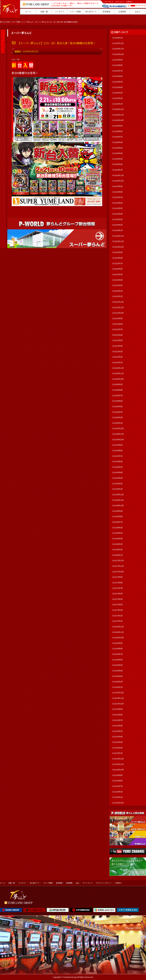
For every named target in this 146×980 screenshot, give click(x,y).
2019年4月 (118, 472)
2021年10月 (119, 313)
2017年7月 (118, 588)
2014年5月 (118, 792)
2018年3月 (118, 544)
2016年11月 (119, 632)
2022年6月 (118, 269)
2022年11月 (119, 241)
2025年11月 (119, 49)
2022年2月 (118, 291)
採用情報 (59, 883)
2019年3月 (118, 478)
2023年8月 (118, 192)
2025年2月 (118, 98)
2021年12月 (119, 302)
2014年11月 (119, 764)
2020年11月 (119, 373)
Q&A (77, 883)
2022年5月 (118, 274)
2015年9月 (118, 709)
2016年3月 (118, 676)
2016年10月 (119, 638)
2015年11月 (119, 698)
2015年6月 (118, 726)
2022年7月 (118, 263)
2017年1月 (118, 621)
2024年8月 (118, 131)
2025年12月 (119, 43)
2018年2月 (118, 550)
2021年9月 (118, 318)
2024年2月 (118, 164)
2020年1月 (118, 423)
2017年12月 (119, 561)
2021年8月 (118, 324)
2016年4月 (118, 671)
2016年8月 (118, 649)
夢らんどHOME (5, 22)
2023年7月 (118, 197)
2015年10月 (119, 704)
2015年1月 (118, 753)
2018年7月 (118, 522)
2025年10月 (119, 54)
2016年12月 (119, 627)
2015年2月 (118, 748)
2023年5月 (118, 208)
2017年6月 (118, 594)
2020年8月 (118, 390)
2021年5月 (118, 340)
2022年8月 (118, 258)
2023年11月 (119, 175)
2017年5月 (118, 599)
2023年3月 (118, 219)
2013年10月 (119, 803)
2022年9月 (118, 252)
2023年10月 (119, 181)
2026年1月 (118, 38)
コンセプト (22, 883)
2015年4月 (118, 737)
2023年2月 (118, 225)
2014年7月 (118, 786)
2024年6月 (118, 142)
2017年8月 (118, 583)
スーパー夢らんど (27, 22)
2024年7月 (118, 137)
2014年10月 (119, 770)
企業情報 (69, 883)
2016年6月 (118, 660)
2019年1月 (118, 489)
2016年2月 (118, 682)
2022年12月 (119, 236)
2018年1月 (118, 555)
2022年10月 (119, 247)
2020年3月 (118, 412)
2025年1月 (118, 104)
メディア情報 (16, 22)
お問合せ (129, 2)
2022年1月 (118, 296)
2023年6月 (118, 203)
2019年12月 (119, 428)
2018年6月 (118, 528)
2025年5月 (118, 82)
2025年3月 (118, 93)
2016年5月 (118, 665)
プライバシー (120, 2)
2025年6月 (118, 76)
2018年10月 (119, 506)
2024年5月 (118, 148)
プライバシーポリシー (104, 883)
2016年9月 (118, 643)
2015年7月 (118, 720)
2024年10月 (119, 120)
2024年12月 (119, 109)
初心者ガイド (35, 883)
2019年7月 (118, 456)
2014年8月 (118, 781)
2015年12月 (119, 693)
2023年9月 (118, 186)
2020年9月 (118, 384)
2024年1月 (118, 170)
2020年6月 (118, 401)
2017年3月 (118, 610)
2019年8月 (118, 451)
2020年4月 (118, 406)
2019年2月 (118, 484)
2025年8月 (118, 65)
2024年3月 (118, 159)
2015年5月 (118, 731)
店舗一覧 (12, 883)
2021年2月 (118, 357)
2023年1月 (118, 230)
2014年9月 (118, 775)
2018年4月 (118, 539)
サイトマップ (109, 2)
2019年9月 (118, 445)
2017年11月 (119, 566)
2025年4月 (118, 87)
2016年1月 (118, 687)
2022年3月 (118, 285)
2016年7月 (118, 654)
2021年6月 (118, 335)
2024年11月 (119, 115)
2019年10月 (119, 440)
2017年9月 (118, 577)
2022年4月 (118, 280)
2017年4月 (118, 605)
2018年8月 (118, 516)
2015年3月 (118, 742)
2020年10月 (119, 379)
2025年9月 (118, 60)
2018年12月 (119, 495)
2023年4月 (118, 214)
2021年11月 (119, 307)
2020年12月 (119, 368)
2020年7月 (118, 396)
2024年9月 (118, 126)
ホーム (2, 883)
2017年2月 (118, 616)
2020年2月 (118, 417)
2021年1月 (118, 362)
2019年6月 (118, 461)
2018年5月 (118, 533)
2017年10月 (119, 572)
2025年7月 (118, 71)
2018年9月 (118, 511)
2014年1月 (118, 797)
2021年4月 (118, 346)
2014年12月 (119, 759)
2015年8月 (118, 715)
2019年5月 (118, 467)
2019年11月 (119, 434)
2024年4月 (118, 153)
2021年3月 (118, 351)
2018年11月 (119, 500)
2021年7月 (118, 329)
